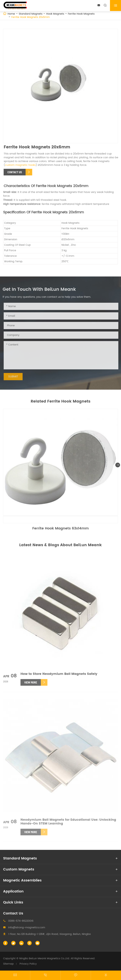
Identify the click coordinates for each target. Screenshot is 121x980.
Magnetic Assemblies (22, 880)
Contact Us (13, 913)
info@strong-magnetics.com (27, 928)
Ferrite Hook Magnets (81, 14)
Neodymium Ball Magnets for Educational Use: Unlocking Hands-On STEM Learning (68, 823)
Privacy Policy (28, 964)
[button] (118, 466)
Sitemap (8, 964)
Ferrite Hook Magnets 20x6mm (30, 17)
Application (13, 891)
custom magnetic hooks (21, 165)
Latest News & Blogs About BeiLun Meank (60, 545)
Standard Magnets (31, 14)
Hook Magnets (55, 14)
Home (11, 14)
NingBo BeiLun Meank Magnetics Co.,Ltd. (45, 958)
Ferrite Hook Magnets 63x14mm (60, 530)
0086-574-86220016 (21, 921)
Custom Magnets (19, 869)
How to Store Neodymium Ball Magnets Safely (59, 675)
